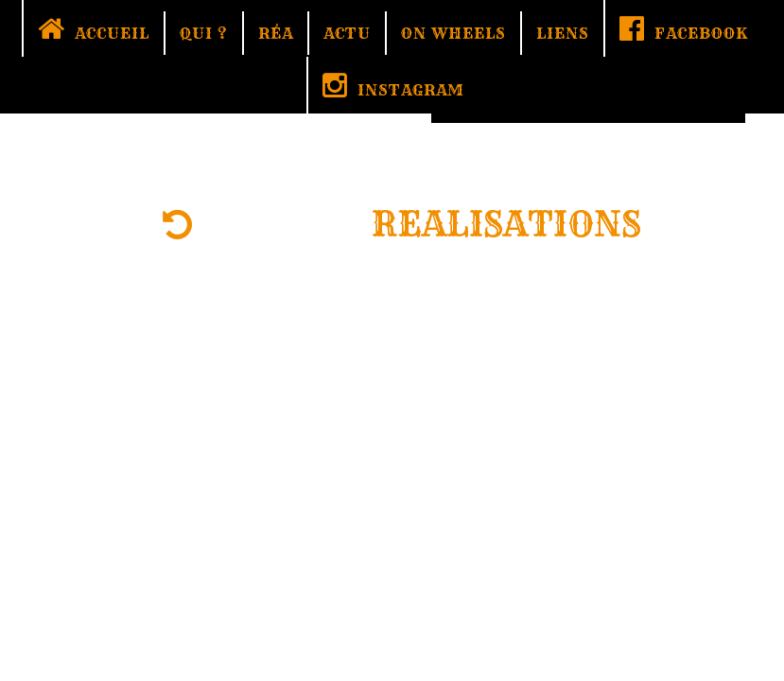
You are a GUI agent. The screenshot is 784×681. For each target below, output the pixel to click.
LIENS (563, 33)
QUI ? (204, 33)
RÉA (276, 33)
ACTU (347, 33)
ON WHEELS (453, 33)
